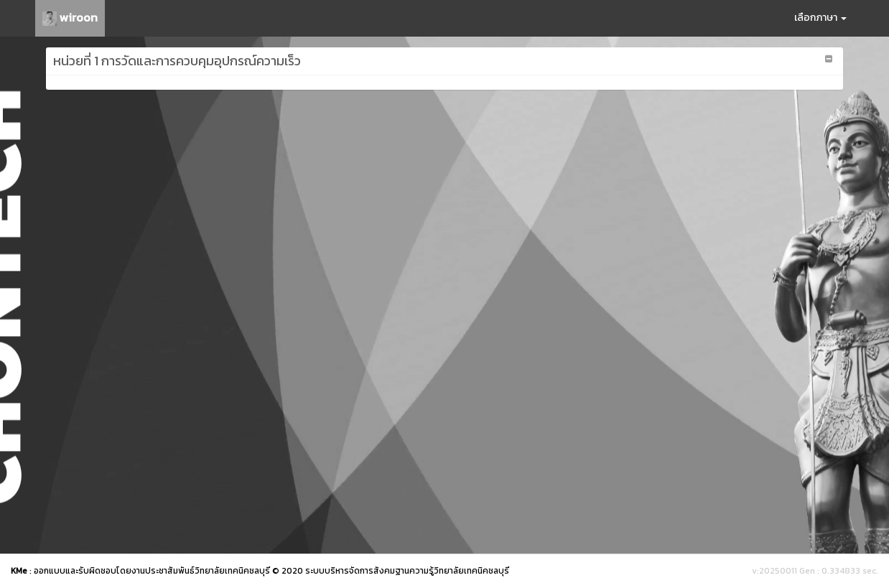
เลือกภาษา (820, 18)
